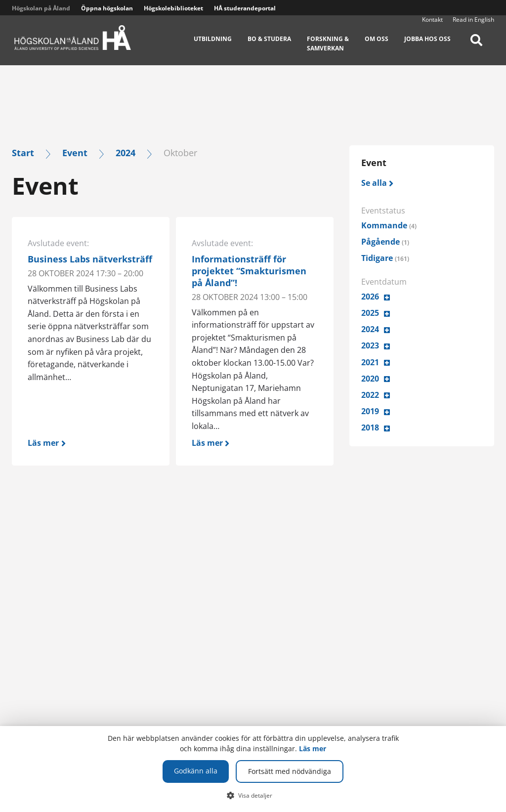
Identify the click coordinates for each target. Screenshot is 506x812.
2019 (370, 411)
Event (75, 152)
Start (23, 152)
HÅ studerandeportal (245, 8)
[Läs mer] (91, 441)
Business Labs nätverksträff (90, 259)
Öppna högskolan (107, 8)
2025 (370, 313)
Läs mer (313, 748)
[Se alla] (378, 183)
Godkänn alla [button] (196, 771)
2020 (370, 379)
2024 (126, 152)
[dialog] (253, 769)
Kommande (389, 225)
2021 (370, 362)
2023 (370, 345)
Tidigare (385, 258)
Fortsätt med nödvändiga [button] (290, 771)
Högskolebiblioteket (173, 8)
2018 (370, 427)
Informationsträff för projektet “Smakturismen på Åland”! (249, 271)
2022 (370, 395)
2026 (370, 297)
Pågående (385, 242)
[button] (253, 795)
